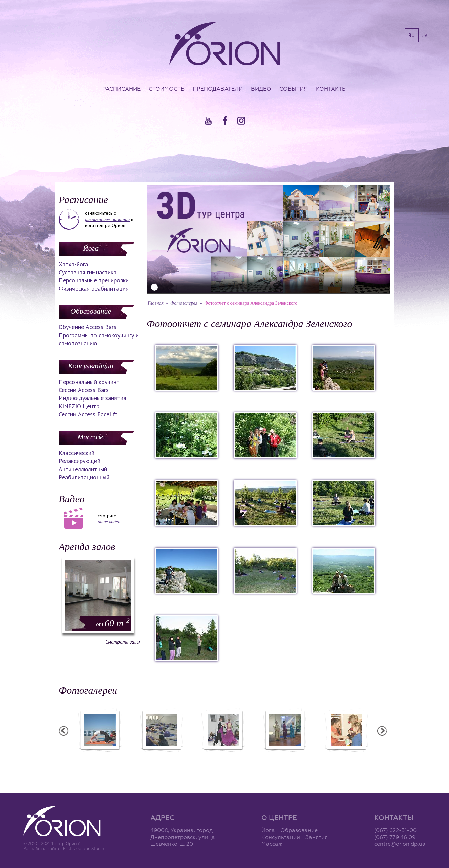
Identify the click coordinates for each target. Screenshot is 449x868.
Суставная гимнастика (88, 272)
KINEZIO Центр (79, 406)
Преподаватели (218, 89)
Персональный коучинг (89, 382)
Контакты (331, 89)
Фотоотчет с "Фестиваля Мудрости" (162, 759)
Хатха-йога (73, 264)
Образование (91, 311)
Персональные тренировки (94, 280)
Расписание (121, 89)
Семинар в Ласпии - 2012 (101, 756)
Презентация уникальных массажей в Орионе (286, 759)
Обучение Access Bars (88, 327)
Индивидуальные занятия (92, 398)
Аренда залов (87, 546)
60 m (113, 623)
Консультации (91, 366)
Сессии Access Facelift (88, 414)
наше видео (109, 522)
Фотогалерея (184, 303)
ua (425, 35)
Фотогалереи (88, 690)
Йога (91, 248)
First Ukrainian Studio (83, 849)
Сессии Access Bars (84, 390)
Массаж (91, 437)
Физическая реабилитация (94, 288)
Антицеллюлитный (83, 469)
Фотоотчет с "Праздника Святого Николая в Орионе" (224, 759)
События (294, 89)
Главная (156, 303)
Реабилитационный (84, 477)
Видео (261, 89)
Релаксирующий (79, 461)
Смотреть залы (123, 642)
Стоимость (167, 89)
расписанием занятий (107, 219)
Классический (77, 453)
